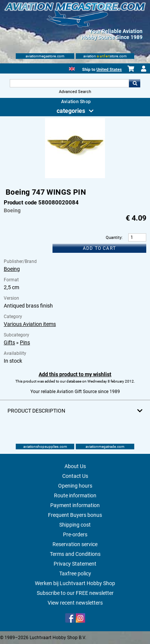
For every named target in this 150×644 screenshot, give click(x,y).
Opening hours (75, 486)
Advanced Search (75, 92)
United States (109, 70)
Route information (75, 495)
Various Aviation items (30, 324)
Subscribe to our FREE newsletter (75, 593)
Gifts (9, 342)
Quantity (114, 238)
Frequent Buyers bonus (75, 515)
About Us (75, 466)
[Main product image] (75, 177)
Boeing (12, 269)
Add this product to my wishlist (75, 374)
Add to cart (99, 248)
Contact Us (75, 476)
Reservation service (75, 544)
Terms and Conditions (75, 554)
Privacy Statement (75, 564)
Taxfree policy (75, 573)
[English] (72, 68)
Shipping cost (75, 525)
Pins (25, 342)
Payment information (75, 505)
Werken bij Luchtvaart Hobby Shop (75, 583)
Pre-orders (75, 534)
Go (135, 83)
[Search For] (69, 83)
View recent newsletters (75, 603)
